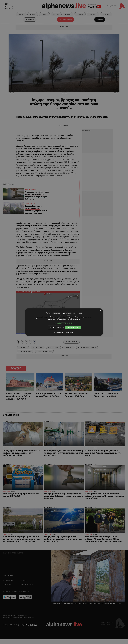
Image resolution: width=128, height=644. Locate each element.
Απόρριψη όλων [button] (55, 327)
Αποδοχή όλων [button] (73, 327)
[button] (64, 323)
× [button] (101, 310)
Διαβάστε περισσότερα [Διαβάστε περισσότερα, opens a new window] (73, 320)
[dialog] (64, 322)
